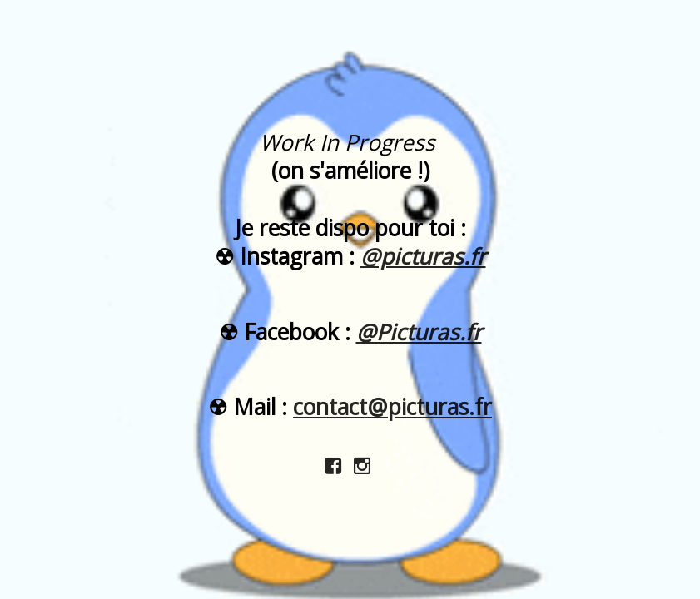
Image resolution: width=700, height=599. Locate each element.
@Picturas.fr (419, 332)
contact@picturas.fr (392, 407)
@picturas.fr (423, 256)
